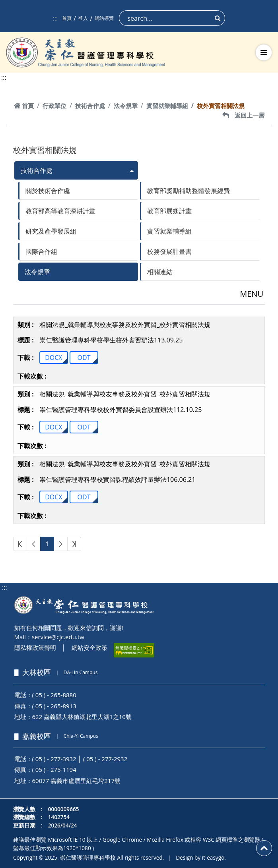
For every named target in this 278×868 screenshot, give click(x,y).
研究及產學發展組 (51, 231)
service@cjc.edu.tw (58, 637)
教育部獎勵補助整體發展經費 (189, 191)
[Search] (172, 18)
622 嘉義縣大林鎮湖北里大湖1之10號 (82, 717)
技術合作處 (90, 106)
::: (55, 18)
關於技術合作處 (48, 191)
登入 (83, 18)
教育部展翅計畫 (169, 211)
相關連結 (160, 272)
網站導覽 (104, 18)
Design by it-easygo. (201, 857)
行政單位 (54, 106)
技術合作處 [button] (37, 170)
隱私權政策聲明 (35, 648)
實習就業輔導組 (167, 106)
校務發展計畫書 (169, 251)
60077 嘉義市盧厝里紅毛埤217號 (77, 781)
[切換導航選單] (264, 52)
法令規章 (126, 106)
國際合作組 (41, 251)
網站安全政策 (89, 648)
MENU (252, 294)
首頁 (67, 18)
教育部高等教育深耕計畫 (60, 211)
